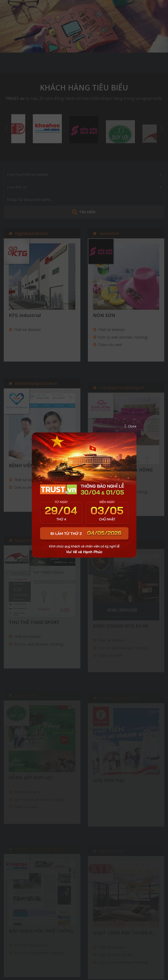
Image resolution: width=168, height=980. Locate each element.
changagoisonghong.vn (121, 395)
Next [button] (162, 129)
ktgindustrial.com (31, 233)
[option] (84, 26)
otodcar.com (111, 551)
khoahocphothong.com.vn (40, 854)
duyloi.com (25, 702)
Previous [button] (6, 129)
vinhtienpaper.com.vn (119, 704)
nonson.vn (109, 236)
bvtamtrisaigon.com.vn (36, 389)
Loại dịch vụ (84, 187)
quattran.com (112, 856)
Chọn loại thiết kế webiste (84, 174)
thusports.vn (27, 547)
